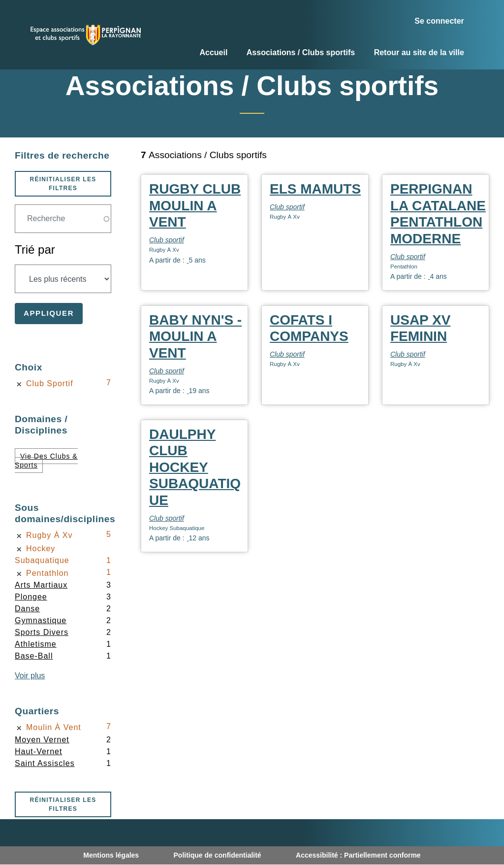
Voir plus (30, 676)
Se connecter (439, 21)
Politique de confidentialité (218, 855)
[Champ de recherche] (63, 219)
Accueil (213, 52)
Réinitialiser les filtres (63, 184)
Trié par (35, 250)
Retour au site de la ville (419, 52)
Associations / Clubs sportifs (301, 52)
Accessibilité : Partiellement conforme (358, 855)
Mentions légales (111, 855)
